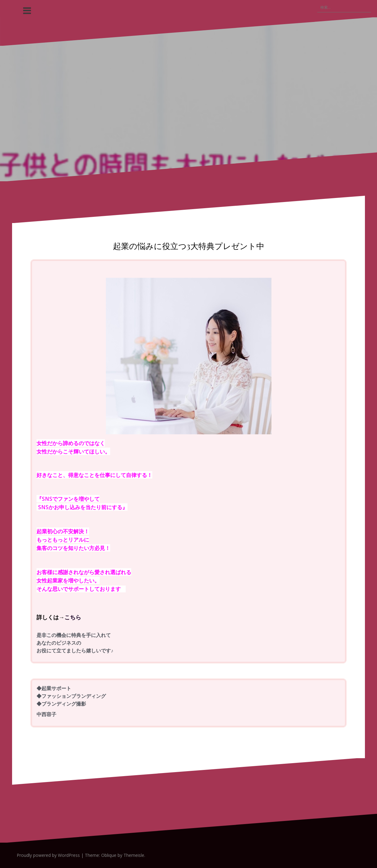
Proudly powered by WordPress (48, 855)
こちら (73, 617)
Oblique (109, 855)
